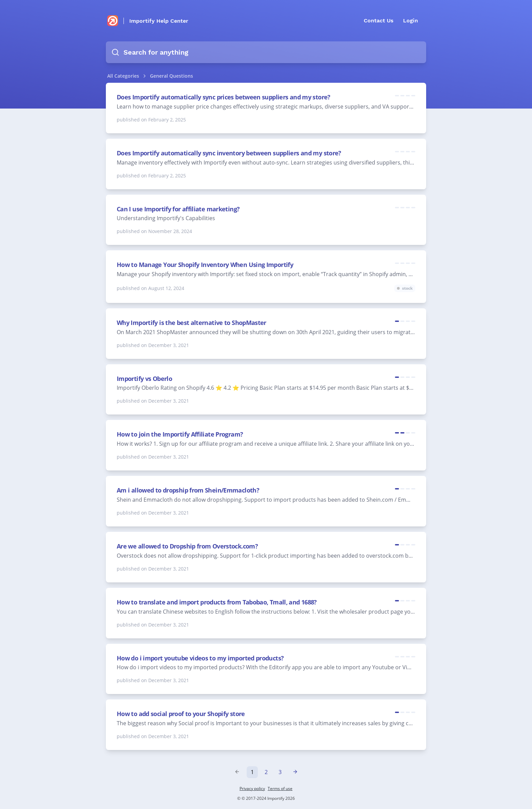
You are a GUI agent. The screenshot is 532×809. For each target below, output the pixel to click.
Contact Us (379, 21)
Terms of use (280, 788)
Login (411, 21)
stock (407, 288)
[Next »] (295, 772)
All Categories (123, 76)
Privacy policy (252, 788)
